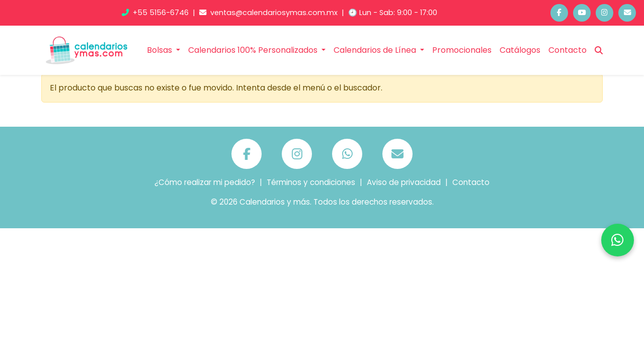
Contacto (568, 50)
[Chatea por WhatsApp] (618, 240)
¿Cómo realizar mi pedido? (205, 182)
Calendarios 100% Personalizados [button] (254, 50)
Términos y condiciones (311, 182)
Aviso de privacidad (404, 182)
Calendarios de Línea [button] (376, 50)
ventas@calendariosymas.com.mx (269, 13)
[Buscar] (599, 50)
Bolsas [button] (160, 50)
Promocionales (462, 50)
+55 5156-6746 (156, 13)
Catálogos (520, 50)
